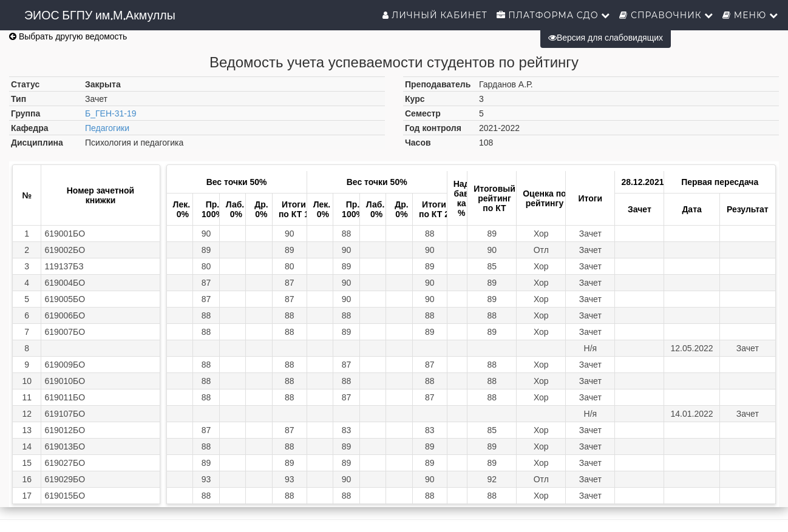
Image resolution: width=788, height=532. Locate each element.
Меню (750, 15)
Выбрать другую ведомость (68, 36)
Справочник (666, 15)
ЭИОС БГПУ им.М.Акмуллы (100, 15)
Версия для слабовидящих (606, 38)
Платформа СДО (554, 15)
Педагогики (107, 128)
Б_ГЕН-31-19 (110, 113)
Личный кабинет (435, 15)
